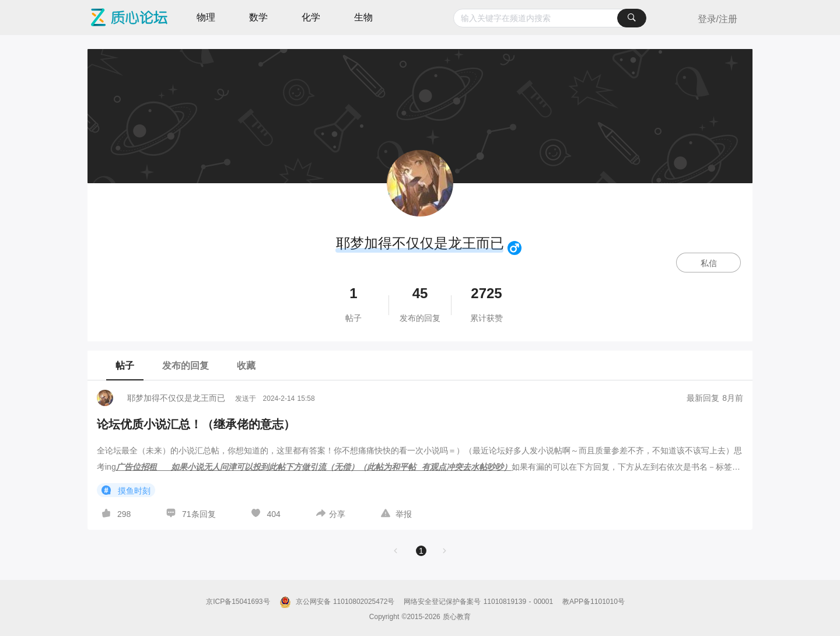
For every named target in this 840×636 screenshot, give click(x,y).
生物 (363, 17)
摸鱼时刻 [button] (126, 491)
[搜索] (632, 18)
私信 (709, 263)
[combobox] (550, 18)
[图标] (516, 248)
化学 (311, 17)
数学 (258, 17)
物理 (206, 17)
